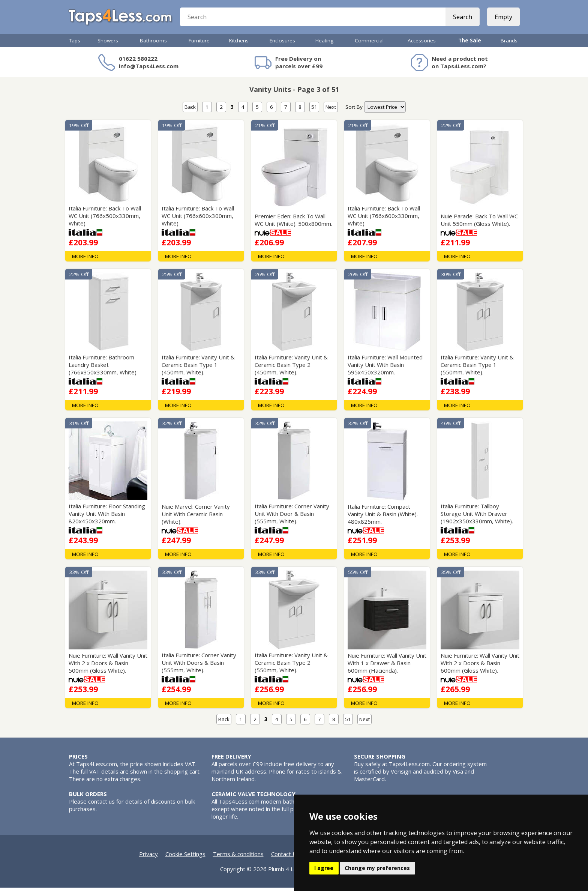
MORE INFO (85, 260)
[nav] (385, 110)
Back (190, 110)
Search (462, 19)
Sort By (354, 110)
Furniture (199, 44)
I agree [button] (324, 868)
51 (314, 110)
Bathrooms (153, 44)
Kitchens (239, 44)
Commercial (369, 44)
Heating (324, 44)
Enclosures (282, 44)
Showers (108, 44)
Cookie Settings (185, 857)
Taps (75, 44)
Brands (509, 44)
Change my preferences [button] (377, 868)
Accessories (422, 44)
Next (331, 110)
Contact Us (285, 857)
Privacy (148, 857)
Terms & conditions (238, 857)
